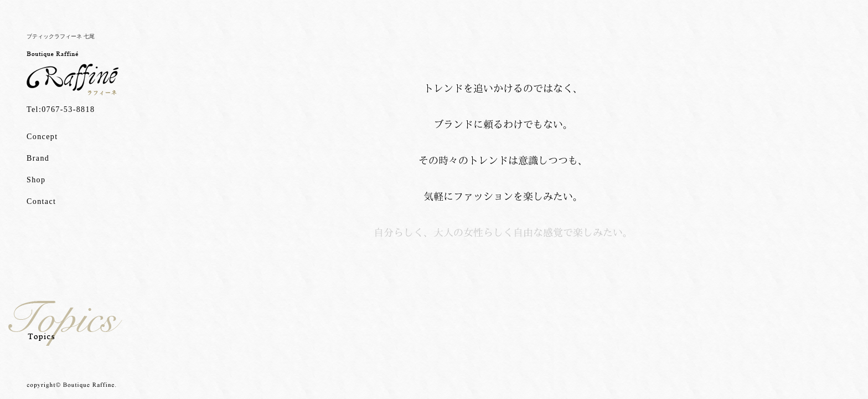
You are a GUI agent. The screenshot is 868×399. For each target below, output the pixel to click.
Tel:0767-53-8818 (61, 109)
